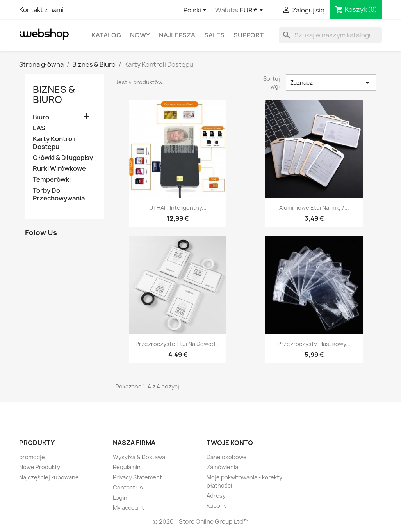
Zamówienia (222, 467)
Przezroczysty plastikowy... (314, 344)
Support (249, 35)
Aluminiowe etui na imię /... (314, 208)
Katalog (106, 35)
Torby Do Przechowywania (59, 194)
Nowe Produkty (40, 467)
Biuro (41, 117)
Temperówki (52, 180)
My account (128, 508)
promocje (32, 457)
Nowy (140, 35)
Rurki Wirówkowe (59, 169)
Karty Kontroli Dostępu (54, 143)
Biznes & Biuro (54, 94)
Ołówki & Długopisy (63, 158)
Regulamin (127, 467)
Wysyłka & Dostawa (139, 457)
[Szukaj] (330, 35)
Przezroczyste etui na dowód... (178, 344)
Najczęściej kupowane (49, 477)
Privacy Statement (137, 477)
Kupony (217, 506)
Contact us (128, 487)
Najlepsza (177, 35)
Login (120, 497)
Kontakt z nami (41, 10)
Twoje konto (230, 443)
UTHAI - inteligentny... (178, 208)
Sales (214, 35)
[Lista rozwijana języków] (196, 11)
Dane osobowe (227, 457)
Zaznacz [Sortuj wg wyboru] (331, 83)
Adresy (216, 496)
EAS (39, 128)
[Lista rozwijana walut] (253, 11)
